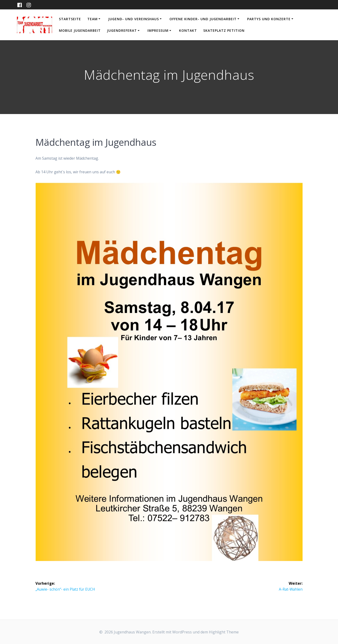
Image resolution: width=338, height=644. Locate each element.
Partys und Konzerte (269, 19)
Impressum (158, 30)
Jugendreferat (122, 30)
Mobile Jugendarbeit (80, 30)
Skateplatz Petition (224, 30)
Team (92, 19)
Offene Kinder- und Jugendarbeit (203, 19)
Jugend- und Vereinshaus (134, 19)
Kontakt (188, 30)
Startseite (70, 19)
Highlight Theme (224, 632)
